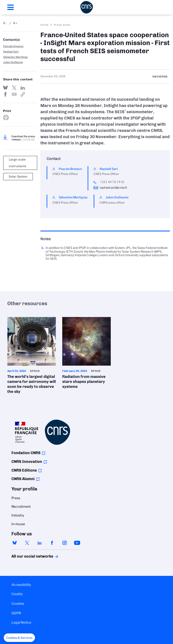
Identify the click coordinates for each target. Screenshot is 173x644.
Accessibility (21, 585)
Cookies (18, 604)
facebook (52, 543)
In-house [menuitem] (18, 524)
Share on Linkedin (23, 88)
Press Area (62, 25)
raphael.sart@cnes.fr (113, 188)
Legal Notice (21, 622)
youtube (77, 543)
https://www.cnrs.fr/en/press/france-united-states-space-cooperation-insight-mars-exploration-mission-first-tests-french (23, 94)
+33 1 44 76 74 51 (112, 182)
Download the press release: (23, 138)
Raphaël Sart (11, 52)
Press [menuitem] (16, 498)
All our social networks (28, 556)
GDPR (16, 613)
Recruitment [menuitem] (21, 507)
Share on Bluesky (5, 88)
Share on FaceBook (5, 94)
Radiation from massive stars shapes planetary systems (87, 354)
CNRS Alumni (23, 479)
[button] (19, 638)
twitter (27, 543)
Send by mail (14, 94)
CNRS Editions (24, 470)
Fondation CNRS (26, 453)
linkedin (40, 543)
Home (45, 25)
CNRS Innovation (27, 462)
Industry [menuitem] (18, 515)
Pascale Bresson (13, 46)
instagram (65, 543)
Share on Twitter (14, 88)
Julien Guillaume (13, 62)
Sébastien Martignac (16, 57)
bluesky (15, 543)
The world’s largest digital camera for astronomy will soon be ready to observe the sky (32, 357)
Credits (17, 594)
